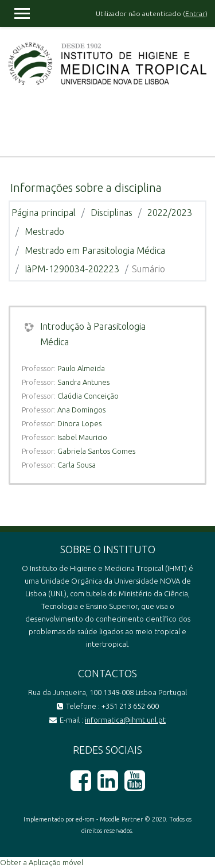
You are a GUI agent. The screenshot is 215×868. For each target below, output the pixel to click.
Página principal (44, 213)
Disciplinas (112, 213)
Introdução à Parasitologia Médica (93, 334)
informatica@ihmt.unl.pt (125, 720)
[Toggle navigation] (198, 128)
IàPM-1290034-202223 (72, 269)
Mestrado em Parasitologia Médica (95, 250)
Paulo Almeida (81, 368)
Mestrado (44, 232)
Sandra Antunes (83, 382)
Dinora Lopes (79, 423)
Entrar (195, 13)
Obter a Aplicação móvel (42, 862)
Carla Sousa (77, 465)
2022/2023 (170, 213)
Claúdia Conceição (88, 396)
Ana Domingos (81, 410)
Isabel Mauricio (82, 437)
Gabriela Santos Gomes (96, 451)
